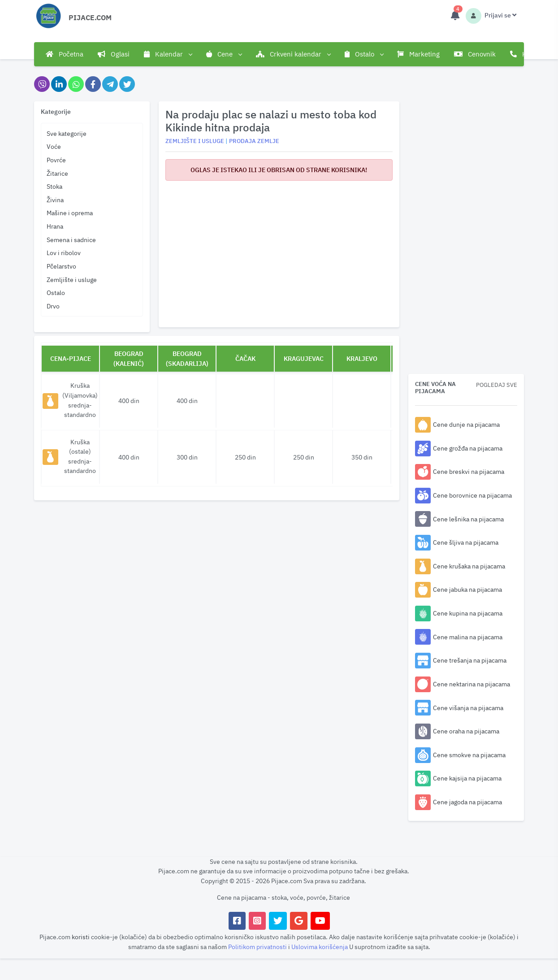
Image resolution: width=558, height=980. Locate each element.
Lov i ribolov (64, 253)
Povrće (56, 160)
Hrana (55, 226)
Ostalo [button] (364, 54)
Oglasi (114, 54)
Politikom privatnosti (258, 947)
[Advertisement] (279, 251)
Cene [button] (224, 54)
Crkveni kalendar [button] (293, 54)
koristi (81, 937)
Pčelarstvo (61, 266)
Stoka (54, 186)
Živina (55, 200)
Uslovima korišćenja (320, 947)
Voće (54, 146)
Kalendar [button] (168, 54)
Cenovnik (475, 54)
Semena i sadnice (71, 240)
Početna (65, 54)
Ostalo (56, 293)
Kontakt (528, 54)
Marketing (418, 54)
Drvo (53, 306)
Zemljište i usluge (72, 280)
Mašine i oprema (70, 213)
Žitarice (57, 173)
